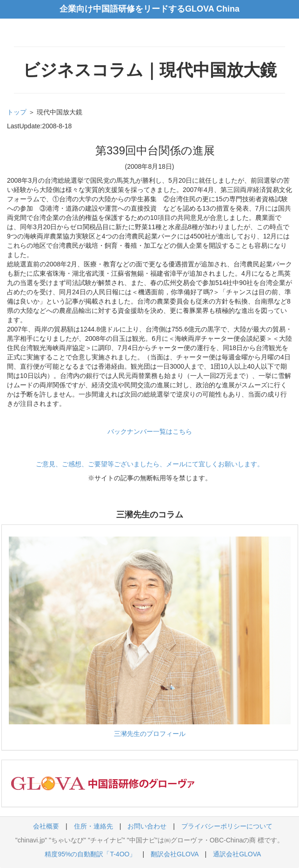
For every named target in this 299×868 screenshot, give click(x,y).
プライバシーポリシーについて (227, 826)
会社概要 (46, 826)
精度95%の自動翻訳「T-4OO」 (90, 854)
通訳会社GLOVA (237, 854)
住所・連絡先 (93, 826)
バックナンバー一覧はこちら (150, 431)
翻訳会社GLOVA (174, 854)
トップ (17, 112)
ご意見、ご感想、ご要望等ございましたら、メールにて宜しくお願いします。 (150, 464)
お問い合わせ (147, 826)
